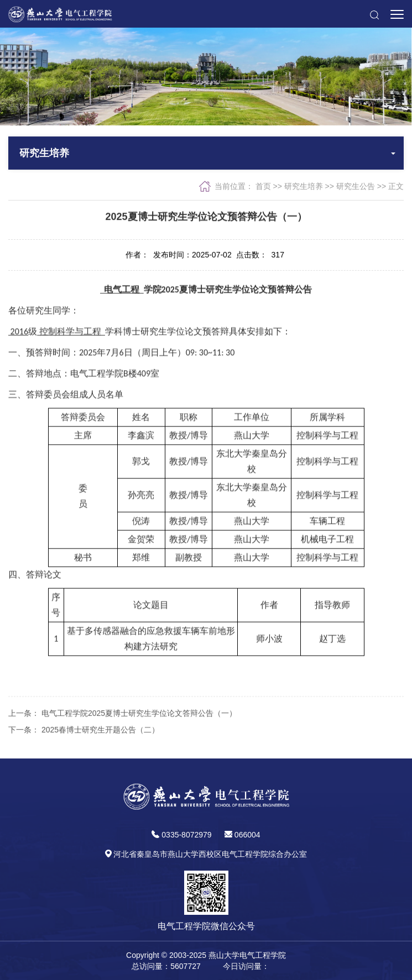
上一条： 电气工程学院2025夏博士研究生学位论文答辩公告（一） (122, 732)
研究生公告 (356, 187)
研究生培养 (304, 187)
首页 (263, 187)
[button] (374, 14)
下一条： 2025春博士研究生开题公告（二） (84, 749)
